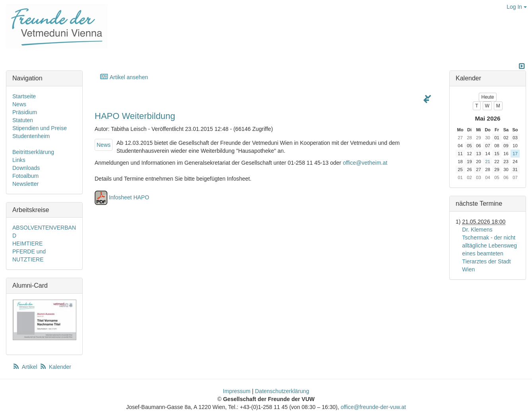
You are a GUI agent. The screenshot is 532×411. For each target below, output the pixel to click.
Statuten (23, 120)
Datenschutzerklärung (282, 391)
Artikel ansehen (124, 77)
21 (487, 162)
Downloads (26, 168)
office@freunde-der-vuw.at (373, 407)
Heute (487, 97)
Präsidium (25, 112)
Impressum (237, 391)
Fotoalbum (25, 176)
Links (19, 160)
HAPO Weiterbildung (135, 116)
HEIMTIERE (27, 243)
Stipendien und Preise (40, 128)
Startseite (24, 96)
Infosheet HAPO (129, 197)
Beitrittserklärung (33, 152)
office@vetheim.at (365, 163)
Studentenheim (31, 136)
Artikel (25, 367)
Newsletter (25, 184)
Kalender (55, 367)
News (104, 145)
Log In (517, 7)
